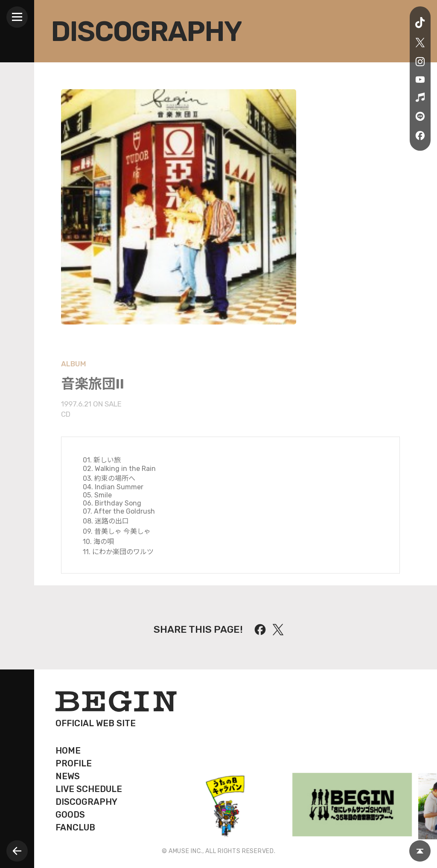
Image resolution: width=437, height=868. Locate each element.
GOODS (70, 815)
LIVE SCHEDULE (89, 789)
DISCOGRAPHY (86, 802)
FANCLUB (75, 827)
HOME (68, 751)
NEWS (68, 776)
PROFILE (74, 763)
